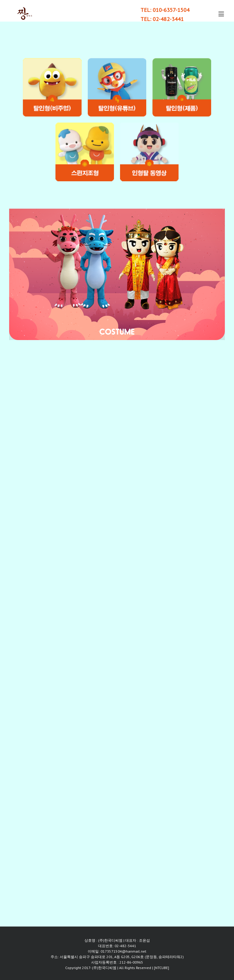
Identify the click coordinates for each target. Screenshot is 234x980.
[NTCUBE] (161, 968)
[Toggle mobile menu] (222, 14)
